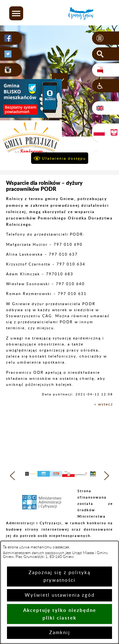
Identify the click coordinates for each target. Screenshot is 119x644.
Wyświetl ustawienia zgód (60, 595)
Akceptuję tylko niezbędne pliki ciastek (60, 614)
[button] (16, 13)
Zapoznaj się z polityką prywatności (60, 577)
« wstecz (104, 404)
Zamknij (60, 633)
